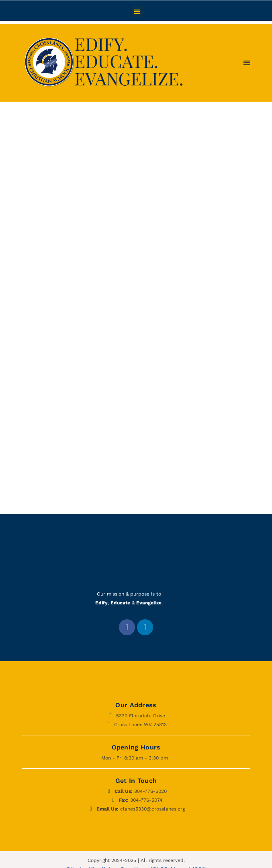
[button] (137, 11)
